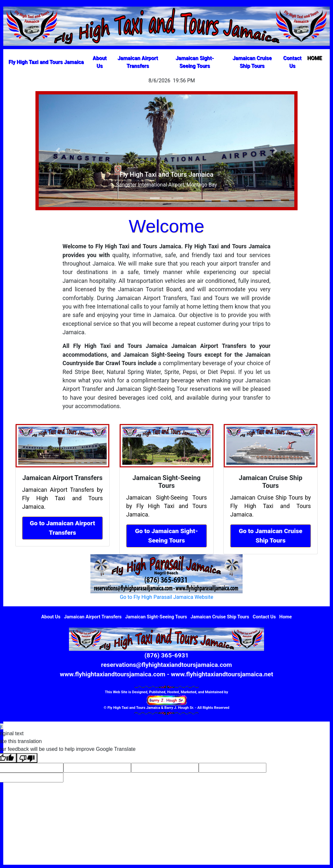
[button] (58, 151)
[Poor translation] (27, 758)
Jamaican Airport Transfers (138, 62)
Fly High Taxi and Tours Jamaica (46, 62)
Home (286, 617)
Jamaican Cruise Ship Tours (252, 62)
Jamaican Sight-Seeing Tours (195, 62)
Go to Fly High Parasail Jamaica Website (166, 597)
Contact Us (292, 62)
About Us (100, 62)
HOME (316, 58)
